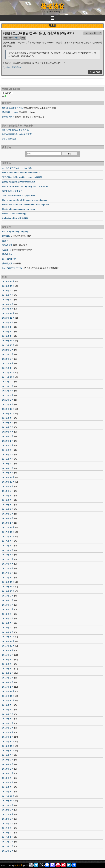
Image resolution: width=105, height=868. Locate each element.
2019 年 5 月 (8, 459)
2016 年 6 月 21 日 (93, 33)
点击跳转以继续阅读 (12, 67)
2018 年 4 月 (8, 509)
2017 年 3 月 (8, 568)
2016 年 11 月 (9, 587)
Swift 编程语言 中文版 (12, 268)
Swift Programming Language (16, 232)
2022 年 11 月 (9, 341)
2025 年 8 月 (8, 295)
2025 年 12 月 (9, 281)
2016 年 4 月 (8, 618)
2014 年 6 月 (8, 714)
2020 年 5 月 (8, 427)
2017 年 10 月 (9, 536)
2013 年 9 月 (8, 755)
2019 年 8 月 (8, 445)
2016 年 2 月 (8, 628)
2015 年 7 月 (8, 659)
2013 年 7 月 (8, 764)
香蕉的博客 (7, 254)
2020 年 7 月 (8, 418)
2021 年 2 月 (8, 400)
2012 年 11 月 (9, 801)
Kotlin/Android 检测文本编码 (15, 218)
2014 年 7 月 (8, 710)
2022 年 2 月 (8, 363)
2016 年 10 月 (9, 591)
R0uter (16, 38)
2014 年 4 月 (8, 723)
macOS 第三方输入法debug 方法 (17, 168)
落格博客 (53, 6)
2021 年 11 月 (9, 377)
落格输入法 (7, 263)
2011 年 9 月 (8, 842)
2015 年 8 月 (8, 655)
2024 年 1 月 (8, 327)
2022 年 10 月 (9, 345)
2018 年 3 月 (8, 514)
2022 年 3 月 (8, 359)
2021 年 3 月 (8, 395)
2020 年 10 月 (9, 414)
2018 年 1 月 (8, 523)
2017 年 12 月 (9, 527)
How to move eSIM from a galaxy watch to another (25, 186)
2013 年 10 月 (9, 751)
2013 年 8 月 (8, 760)
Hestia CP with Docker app (14, 214)
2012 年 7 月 (8, 814)
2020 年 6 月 (8, 423)
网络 (23, 38)
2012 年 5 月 (8, 819)
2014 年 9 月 (8, 705)
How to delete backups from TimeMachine (21, 173)
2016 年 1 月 (8, 632)
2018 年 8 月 (8, 491)
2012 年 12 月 (9, 796)
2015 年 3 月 (8, 678)
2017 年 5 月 (8, 559)
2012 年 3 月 (8, 828)
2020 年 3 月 (8, 436)
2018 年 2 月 (8, 518)
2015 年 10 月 (9, 646)
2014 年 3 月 (8, 728)
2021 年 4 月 (8, 391)
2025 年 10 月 (9, 286)
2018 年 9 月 (8, 486)
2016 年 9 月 (8, 596)
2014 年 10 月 (9, 700)
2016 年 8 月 (8, 600)
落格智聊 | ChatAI (10, 112)
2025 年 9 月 (8, 290)
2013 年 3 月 (8, 782)
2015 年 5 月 (8, 669)
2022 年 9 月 (8, 350)
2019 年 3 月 (8, 468)
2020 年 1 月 (8, 441)
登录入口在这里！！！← (13, 139)
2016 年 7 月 (8, 605)
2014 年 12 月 (9, 691)
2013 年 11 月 (9, 746)
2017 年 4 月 (8, 564)
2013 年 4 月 (8, 778)
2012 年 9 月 (8, 805)
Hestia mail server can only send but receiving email (26, 205)
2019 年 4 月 (8, 464)
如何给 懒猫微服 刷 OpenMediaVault (19, 182)
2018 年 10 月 (9, 482)
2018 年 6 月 (8, 500)
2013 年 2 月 (8, 787)
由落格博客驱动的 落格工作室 (15, 130)
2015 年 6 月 (8, 664)
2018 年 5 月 (8, 505)
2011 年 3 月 (8, 851)
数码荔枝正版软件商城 (12, 108)
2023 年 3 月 (8, 332)
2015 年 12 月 (9, 637)
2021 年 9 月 (8, 382)
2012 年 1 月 (8, 837)
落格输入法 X (8, 117)
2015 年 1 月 (8, 687)
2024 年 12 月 (9, 313)
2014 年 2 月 (8, 732)
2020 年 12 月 (9, 409)
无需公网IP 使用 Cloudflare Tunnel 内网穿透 (22, 177)
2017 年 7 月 (8, 550)
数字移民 (6, 236)
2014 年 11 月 (9, 696)
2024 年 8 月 (8, 322)
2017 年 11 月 (9, 532)
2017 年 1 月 (8, 578)
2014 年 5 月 (8, 719)
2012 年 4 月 (8, 823)
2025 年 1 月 (8, 309)
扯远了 (5, 241)
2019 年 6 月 (8, 454)
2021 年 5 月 (8, 386)
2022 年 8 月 (8, 354)
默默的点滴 (7, 245)
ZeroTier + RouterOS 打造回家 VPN (18, 195)
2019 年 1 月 (8, 473)
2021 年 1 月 (8, 404)
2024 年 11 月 (9, 318)
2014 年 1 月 (8, 737)
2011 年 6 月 (8, 846)
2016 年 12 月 (9, 582)
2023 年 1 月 (8, 336)
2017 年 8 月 (8, 546)
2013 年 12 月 (9, 741)
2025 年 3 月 (8, 300)
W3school (7, 250)
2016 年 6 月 (8, 609)
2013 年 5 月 (8, 773)
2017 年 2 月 (8, 573)
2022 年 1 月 (8, 368)
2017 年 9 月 (8, 541)
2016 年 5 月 (8, 614)
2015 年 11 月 (9, 641)
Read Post (95, 72)
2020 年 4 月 (8, 432)
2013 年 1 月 (8, 792)
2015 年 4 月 (8, 673)
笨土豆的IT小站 (9, 259)
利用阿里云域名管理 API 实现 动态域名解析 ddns (38, 33)
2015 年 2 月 (8, 682)
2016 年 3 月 (8, 623)
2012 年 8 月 (8, 810)
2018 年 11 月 (9, 477)
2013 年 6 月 (8, 769)
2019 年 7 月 (8, 450)
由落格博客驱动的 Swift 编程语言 (17, 134)
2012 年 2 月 (8, 833)
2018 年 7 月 (8, 496)
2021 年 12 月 (9, 372)
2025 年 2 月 (8, 304)
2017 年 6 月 (8, 555)
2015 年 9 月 (8, 650)
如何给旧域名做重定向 (12, 191)
